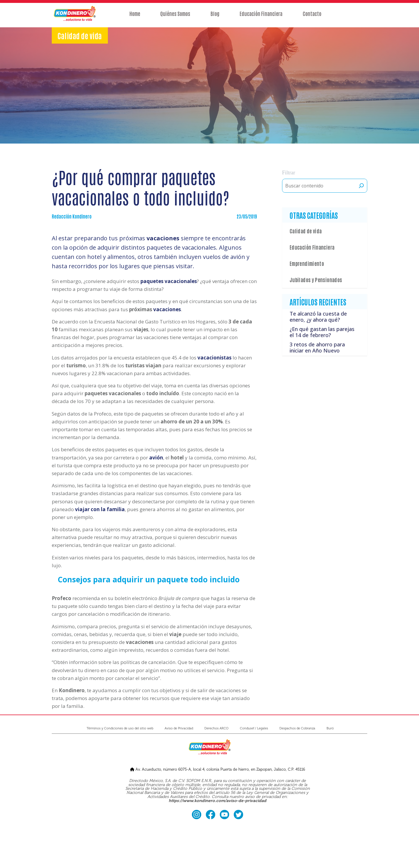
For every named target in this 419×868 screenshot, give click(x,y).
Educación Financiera (262, 17)
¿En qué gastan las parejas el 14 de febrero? (322, 332)
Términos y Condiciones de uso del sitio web (120, 728)
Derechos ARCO (216, 728)
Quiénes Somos (174, 17)
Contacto (314, 17)
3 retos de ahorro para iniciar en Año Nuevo (317, 348)
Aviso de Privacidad (179, 728)
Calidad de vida (306, 231)
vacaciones (167, 309)
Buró (330, 728)
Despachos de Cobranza (297, 728)
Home (132, 17)
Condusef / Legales (254, 728)
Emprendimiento (307, 263)
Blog (215, 17)
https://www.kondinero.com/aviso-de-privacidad (217, 801)
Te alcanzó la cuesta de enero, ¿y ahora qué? (318, 317)
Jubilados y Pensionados (316, 280)
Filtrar (289, 173)
